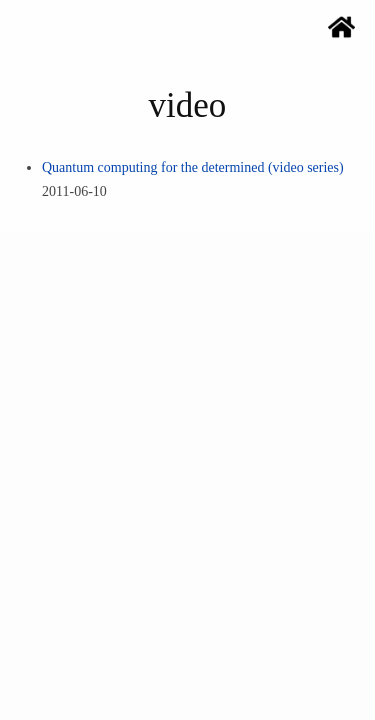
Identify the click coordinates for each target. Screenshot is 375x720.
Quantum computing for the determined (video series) (193, 167)
